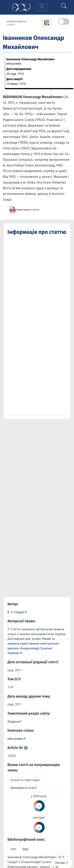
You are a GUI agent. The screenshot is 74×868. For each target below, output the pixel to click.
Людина (13, 722)
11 (9, 687)
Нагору (62, 863)
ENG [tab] (25, 849)
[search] (64, 4)
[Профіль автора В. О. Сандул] (17, 612)
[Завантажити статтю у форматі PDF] (24, 210)
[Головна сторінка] (21, 7)
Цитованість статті (24, 788)
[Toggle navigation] (42, 7)
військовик (15, 739)
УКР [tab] (13, 849)
